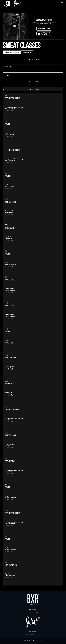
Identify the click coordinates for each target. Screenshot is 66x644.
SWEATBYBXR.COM (33, 634)
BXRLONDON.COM (33, 612)
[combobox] (33, 66)
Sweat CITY (27, 52)
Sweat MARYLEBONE (12, 52)
